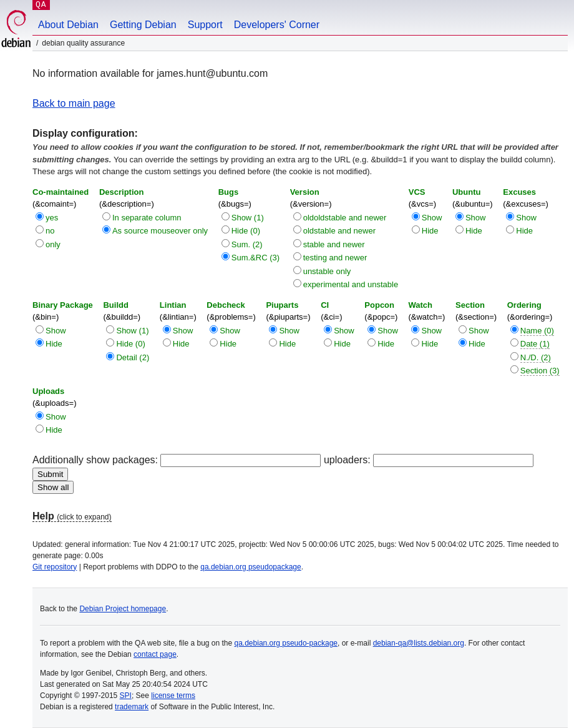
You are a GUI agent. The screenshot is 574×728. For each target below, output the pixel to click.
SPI (126, 696)
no (50, 231)
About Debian (68, 25)
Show (432, 218)
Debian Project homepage (123, 609)
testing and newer (335, 258)
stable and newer (334, 244)
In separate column (147, 218)
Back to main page (74, 103)
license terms (173, 696)
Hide (430, 231)
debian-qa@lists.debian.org (419, 643)
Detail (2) (133, 357)
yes (52, 218)
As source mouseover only (160, 231)
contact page (155, 654)
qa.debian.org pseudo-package (286, 643)
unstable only (327, 271)
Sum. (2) (247, 244)
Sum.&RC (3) (255, 258)
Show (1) (248, 218)
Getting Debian (143, 25)
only (53, 244)
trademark (132, 707)
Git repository (55, 567)
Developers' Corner (277, 25)
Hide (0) (246, 231)
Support (205, 25)
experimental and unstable (351, 284)
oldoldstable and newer (345, 218)
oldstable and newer (339, 231)
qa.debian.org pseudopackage (251, 567)
